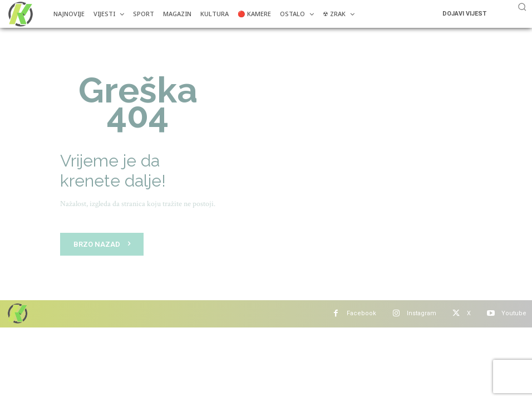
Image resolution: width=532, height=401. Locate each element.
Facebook (361, 313)
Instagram (422, 313)
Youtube (514, 313)
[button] (522, 7)
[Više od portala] (19, 14)
